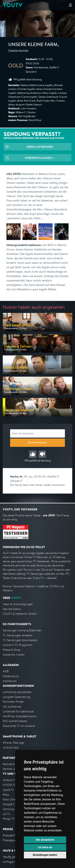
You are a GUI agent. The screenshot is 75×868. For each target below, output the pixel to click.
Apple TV (8, 790)
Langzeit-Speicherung (17, 697)
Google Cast (11, 804)
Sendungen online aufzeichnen (22, 630)
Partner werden (13, 769)
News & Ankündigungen (18, 604)
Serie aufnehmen (40, 147)
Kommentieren (37, 443)
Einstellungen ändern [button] (45, 855)
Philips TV (9, 819)
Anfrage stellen (12, 862)
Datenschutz (11, 676)
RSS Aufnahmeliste (15, 721)
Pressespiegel (11, 840)
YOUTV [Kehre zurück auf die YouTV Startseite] (13, 5)
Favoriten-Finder (13, 702)
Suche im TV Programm (18, 645)
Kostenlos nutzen (14, 655)
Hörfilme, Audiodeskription (20, 716)
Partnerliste (10, 764)
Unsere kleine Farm (33, 45)
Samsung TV (11, 809)
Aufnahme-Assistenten (17, 692)
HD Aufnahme (12, 707)
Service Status (12, 609)
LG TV (7, 814)
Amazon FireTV (12, 780)
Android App (11, 747)
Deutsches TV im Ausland (19, 726)
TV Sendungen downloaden (20, 640)
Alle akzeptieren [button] (45, 840)
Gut (33, 454)
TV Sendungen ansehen (18, 635)
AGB (6, 671)
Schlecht (42, 454)
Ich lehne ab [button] (45, 847)
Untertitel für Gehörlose (18, 711)
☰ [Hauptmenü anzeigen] (70, 5)
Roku (6, 795)
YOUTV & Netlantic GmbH (20, 614)
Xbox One (9, 799)
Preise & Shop (12, 650)
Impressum (10, 681)
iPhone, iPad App (13, 743)
